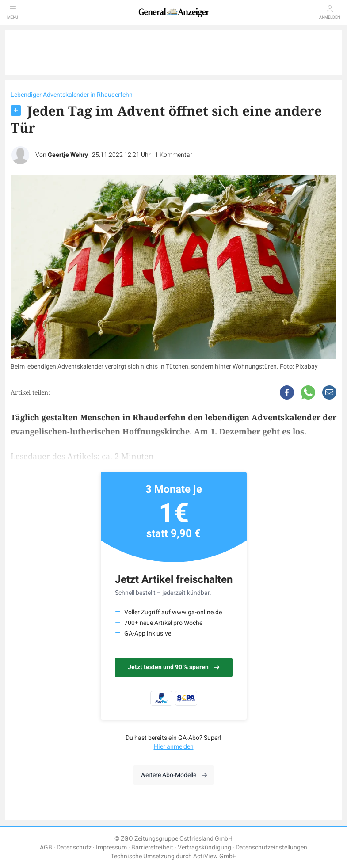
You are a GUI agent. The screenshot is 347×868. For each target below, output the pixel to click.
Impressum (111, 847)
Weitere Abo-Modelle (173, 775)
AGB (46, 847)
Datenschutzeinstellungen (271, 847)
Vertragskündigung (204, 847)
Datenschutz (74, 847)
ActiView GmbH (215, 856)
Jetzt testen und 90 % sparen (173, 667)
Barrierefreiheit (152, 847)
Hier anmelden (174, 747)
